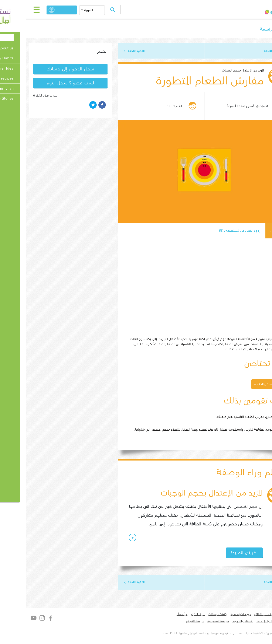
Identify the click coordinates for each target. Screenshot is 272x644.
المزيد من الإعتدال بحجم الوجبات (219, 71)
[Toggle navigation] (13, 10)
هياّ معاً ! (158, 615)
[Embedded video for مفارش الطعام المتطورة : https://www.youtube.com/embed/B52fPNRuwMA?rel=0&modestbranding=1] (182, 288)
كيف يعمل (254, 231)
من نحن (260, 615)
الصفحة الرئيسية (250, 29)
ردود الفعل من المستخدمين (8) (215, 231)
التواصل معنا (241, 622)
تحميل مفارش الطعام (245, 384)
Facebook (27, 619)
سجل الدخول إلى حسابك (47, 69)
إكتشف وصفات (194, 615)
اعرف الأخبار (174, 615)
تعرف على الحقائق (241, 615)
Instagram (19, 619)
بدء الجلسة (43, 10)
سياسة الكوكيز (171, 622)
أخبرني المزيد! (221, 554)
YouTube (10, 619)
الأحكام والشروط (219, 622)
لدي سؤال (258, 622)
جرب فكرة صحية (217, 615)
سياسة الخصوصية (195, 622)
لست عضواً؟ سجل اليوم (47, 83)
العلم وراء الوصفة (226, 473)
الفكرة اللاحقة (113, 51)
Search (91, 10)
